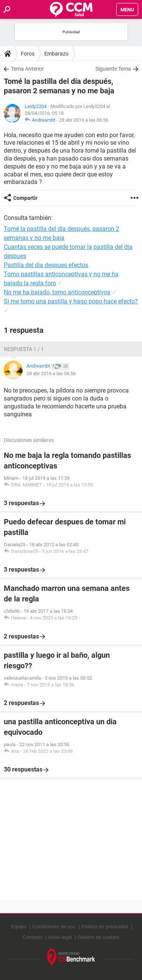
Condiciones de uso (54, 927)
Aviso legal (60, 937)
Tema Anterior (27, 69)
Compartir (25, 198)
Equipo (19, 927)
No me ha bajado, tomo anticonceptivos (57, 292)
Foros (28, 54)
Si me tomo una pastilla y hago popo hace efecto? (71, 301)
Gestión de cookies (99, 937)
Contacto (33, 937)
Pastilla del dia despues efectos (46, 265)
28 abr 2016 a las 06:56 (84, 120)
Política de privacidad (105, 927)
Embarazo (56, 54)
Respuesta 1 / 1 (24, 349)
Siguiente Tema (113, 69)
